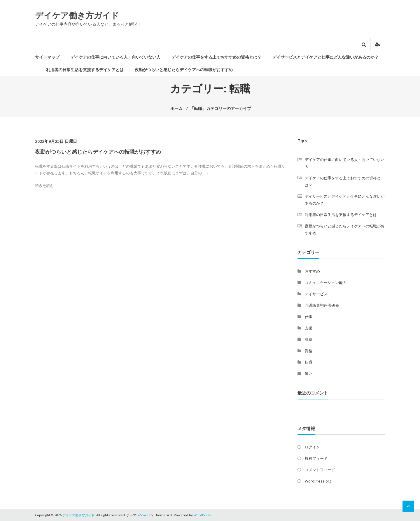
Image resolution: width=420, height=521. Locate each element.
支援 (309, 328)
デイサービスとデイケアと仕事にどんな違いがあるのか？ (325, 57)
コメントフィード (320, 470)
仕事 (309, 317)
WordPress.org (318, 481)
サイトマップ (47, 57)
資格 (309, 351)
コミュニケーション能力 (326, 283)
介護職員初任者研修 (322, 305)
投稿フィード (316, 458)
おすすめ (312, 271)
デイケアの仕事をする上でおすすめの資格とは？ (216, 57)
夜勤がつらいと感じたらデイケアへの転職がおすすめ (184, 70)
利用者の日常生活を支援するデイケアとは (85, 70)
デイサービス (316, 294)
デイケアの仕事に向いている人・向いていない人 (116, 57)
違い (309, 373)
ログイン (312, 447)
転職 (309, 362)
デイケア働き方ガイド (77, 15)
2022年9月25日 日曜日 (56, 141)
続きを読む (44, 185)
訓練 (309, 339)
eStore (143, 515)
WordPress (202, 515)
